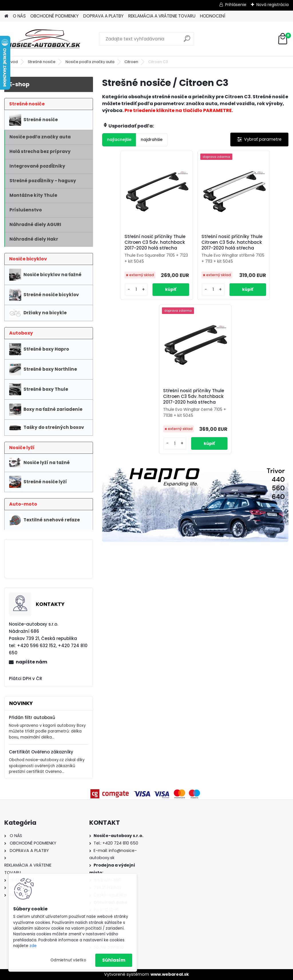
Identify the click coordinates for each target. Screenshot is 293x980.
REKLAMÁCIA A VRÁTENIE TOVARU (162, 16)
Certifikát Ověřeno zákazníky (41, 752)
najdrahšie (152, 140)
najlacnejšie (119, 140)
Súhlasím (114, 960)
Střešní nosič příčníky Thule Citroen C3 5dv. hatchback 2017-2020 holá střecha (133, 247)
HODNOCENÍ (213, 16)
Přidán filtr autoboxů (32, 717)
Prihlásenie (236, 5)
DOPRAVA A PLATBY (103, 16)
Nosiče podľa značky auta (90, 62)
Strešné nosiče (42, 62)
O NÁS (19, 16)
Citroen (131, 62)
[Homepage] (6, 16)
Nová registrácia (273, 5)
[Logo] (44, 39)
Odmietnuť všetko (68, 960)
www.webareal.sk (170, 974)
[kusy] (117, 308)
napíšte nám (31, 662)
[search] (187, 41)
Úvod (13, 62)
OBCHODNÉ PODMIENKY (55, 16)
